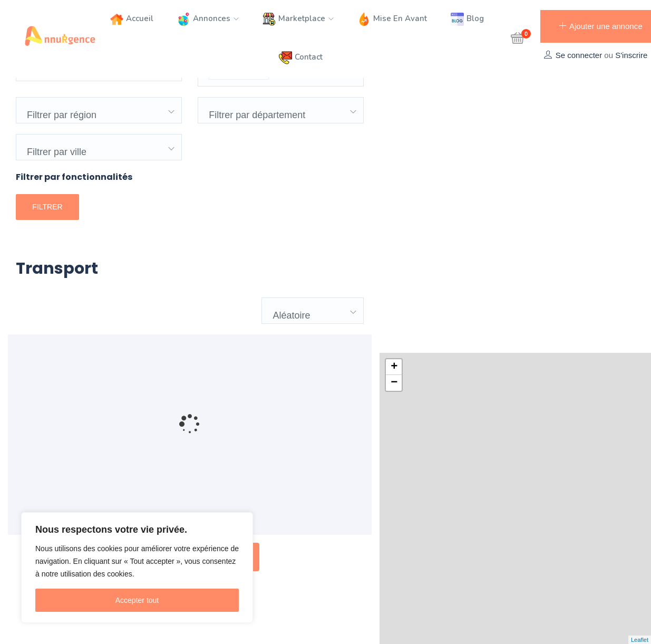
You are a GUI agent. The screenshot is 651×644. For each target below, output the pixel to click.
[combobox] (281, 109)
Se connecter (579, 55)
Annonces (208, 19)
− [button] (394, 108)
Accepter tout (137, 600)
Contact (301, 58)
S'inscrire (631, 55)
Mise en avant (392, 19)
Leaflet (640, 640)
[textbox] (275, 107)
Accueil (132, 19)
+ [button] (394, 92)
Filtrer (47, 245)
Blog (467, 19)
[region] (137, 568)
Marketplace (298, 19)
